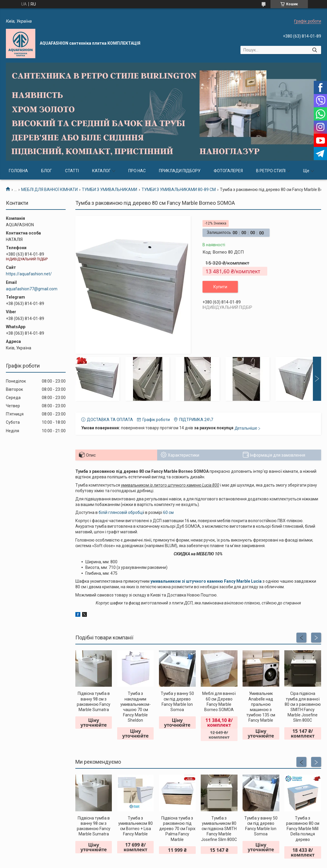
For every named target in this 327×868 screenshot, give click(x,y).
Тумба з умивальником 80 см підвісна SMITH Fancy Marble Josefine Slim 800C (219, 829)
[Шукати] (314, 50)
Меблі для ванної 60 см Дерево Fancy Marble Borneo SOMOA (219, 702)
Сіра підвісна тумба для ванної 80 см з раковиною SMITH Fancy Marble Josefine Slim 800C (303, 707)
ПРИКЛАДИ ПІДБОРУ (180, 171)
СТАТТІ (72, 171)
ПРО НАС (137, 171)
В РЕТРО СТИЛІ (271, 171)
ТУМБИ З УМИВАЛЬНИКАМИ (109, 190)
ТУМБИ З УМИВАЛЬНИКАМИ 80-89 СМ (179, 190)
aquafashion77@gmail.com (32, 289)
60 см (168, 512)
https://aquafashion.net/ (29, 274)
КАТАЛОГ (101, 171)
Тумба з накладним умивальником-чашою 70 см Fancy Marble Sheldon (136, 707)
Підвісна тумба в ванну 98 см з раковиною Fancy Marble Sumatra (94, 702)
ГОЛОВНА (18, 171)
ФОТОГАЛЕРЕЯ (228, 171)
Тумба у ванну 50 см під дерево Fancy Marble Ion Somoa (177, 702)
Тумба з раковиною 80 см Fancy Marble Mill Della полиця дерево (303, 829)
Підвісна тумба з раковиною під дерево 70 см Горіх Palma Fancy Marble (177, 829)
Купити (220, 287)
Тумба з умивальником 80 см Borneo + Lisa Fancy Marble (136, 826)
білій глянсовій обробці (121, 512)
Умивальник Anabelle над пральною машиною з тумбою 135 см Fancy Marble (261, 707)
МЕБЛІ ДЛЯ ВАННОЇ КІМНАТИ (49, 190)
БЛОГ (47, 171)
